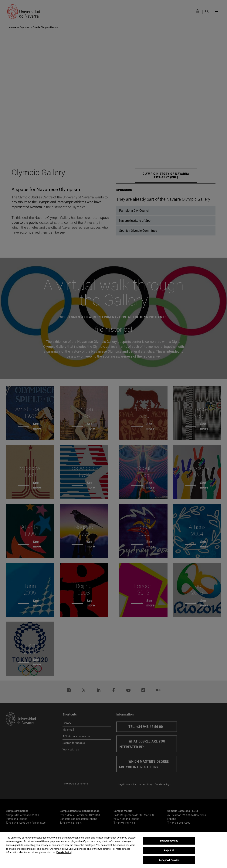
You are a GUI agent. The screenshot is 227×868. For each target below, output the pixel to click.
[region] (113, 850)
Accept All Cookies (169, 860)
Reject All (169, 851)
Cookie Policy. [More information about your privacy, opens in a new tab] (64, 852)
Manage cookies (169, 841)
